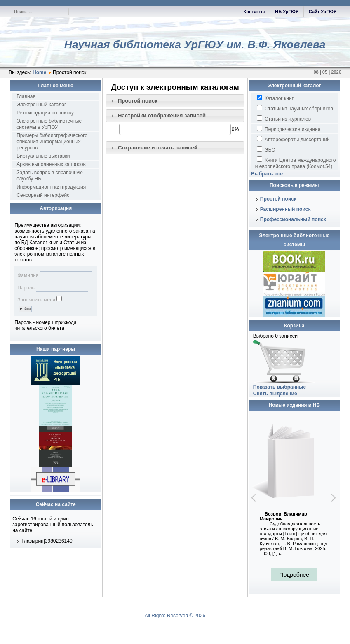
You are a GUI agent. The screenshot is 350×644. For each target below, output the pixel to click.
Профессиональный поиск (293, 219)
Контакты (254, 12)
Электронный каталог (41, 105)
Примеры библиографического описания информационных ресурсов (52, 142)
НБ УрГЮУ (287, 12)
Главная (26, 96)
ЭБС (266, 149)
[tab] (175, 101)
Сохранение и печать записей (158, 148)
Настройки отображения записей (162, 115)
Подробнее (294, 575)
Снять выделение (275, 394)
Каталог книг (275, 98)
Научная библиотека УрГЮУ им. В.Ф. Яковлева (195, 44)
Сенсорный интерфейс (43, 195)
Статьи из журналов (284, 119)
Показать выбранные (280, 387)
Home (39, 72)
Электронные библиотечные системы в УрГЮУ (49, 124)
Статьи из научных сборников (295, 108)
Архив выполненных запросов (51, 164)
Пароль (26, 288)
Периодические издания (289, 129)
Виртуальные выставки (43, 156)
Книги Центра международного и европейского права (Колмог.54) (296, 163)
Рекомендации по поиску (45, 113)
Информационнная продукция (51, 187)
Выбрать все (267, 174)
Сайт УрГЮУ (323, 12)
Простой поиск (138, 101)
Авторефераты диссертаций (293, 139)
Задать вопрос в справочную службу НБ (50, 176)
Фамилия (28, 275)
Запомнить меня (36, 300)
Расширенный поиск (285, 209)
